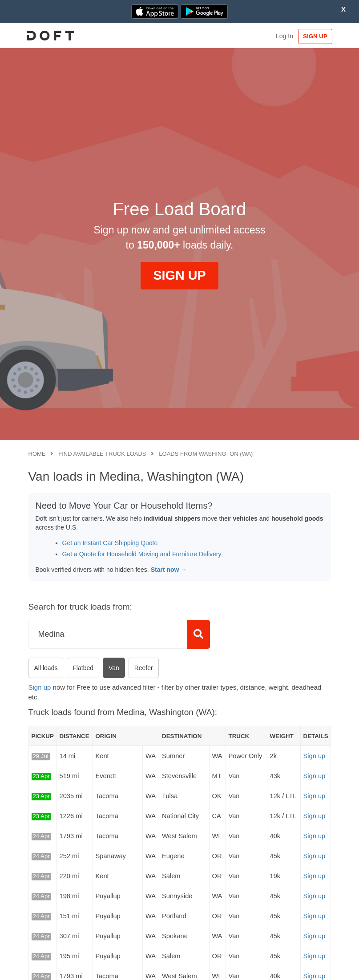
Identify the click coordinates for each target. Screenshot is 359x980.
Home (37, 454)
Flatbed (83, 668)
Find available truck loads (102, 454)
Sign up (40, 687)
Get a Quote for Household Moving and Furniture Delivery (142, 554)
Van (114, 668)
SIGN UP (312, 36)
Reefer (144, 668)
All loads (46, 668)
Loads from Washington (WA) (206, 454)
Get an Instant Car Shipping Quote (110, 543)
